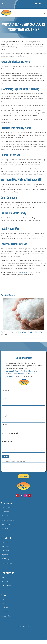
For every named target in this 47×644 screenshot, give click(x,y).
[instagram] (26, 496)
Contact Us (5, 512)
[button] (2, 4)
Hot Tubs (5, 542)
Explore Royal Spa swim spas (28, 272)
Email (4, 408)
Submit (6, 457)
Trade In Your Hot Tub (9, 585)
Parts (3, 599)
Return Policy (6, 528)
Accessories (6, 612)
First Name (6, 390)
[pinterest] (30, 496)
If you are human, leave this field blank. (14, 461)
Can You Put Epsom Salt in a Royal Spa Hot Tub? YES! (22, 332)
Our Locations (6, 508)
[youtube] (17, 496)
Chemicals (5, 608)
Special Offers (6, 616)
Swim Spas (5, 546)
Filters (4, 604)
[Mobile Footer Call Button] (24, 476)
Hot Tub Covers (7, 563)
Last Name (6, 399)
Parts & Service (7, 516)
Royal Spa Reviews (8, 520)
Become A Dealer (7, 524)
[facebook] (21, 496)
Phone (4, 416)
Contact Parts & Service (21, 374)
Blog (3, 577)
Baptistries (5, 555)
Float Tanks (5, 551)
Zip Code (5, 425)
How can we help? (8, 442)
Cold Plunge (6, 559)
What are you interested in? (11, 433)
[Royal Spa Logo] (6, 10)
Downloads (5, 581)
